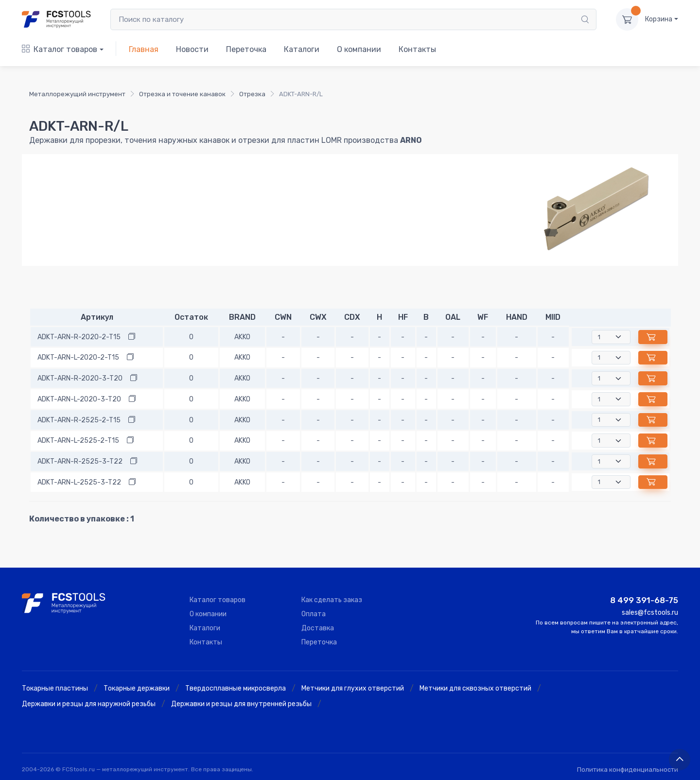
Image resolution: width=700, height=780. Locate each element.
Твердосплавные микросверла (236, 688)
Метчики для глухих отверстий (353, 688)
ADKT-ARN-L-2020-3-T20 (79, 399)
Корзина (659, 19)
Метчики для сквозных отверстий (475, 688)
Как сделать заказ (332, 600)
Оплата (314, 614)
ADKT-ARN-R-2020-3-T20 (80, 378)
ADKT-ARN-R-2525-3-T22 (80, 461)
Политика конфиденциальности (628, 770)
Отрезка (252, 94)
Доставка (318, 628)
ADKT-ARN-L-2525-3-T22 (79, 482)
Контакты (417, 49)
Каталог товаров (60, 49)
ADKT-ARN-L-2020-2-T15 (78, 357)
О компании (359, 49)
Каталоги (302, 49)
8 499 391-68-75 (644, 600)
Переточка (246, 49)
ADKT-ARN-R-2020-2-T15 (79, 337)
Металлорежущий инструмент (77, 94)
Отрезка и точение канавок (182, 94)
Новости (192, 49)
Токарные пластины (55, 688)
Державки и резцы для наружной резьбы (89, 704)
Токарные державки (137, 688)
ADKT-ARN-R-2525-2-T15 (79, 420)
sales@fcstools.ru (650, 613)
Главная (144, 49)
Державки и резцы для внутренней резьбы (241, 704)
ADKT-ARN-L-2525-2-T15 (78, 441)
